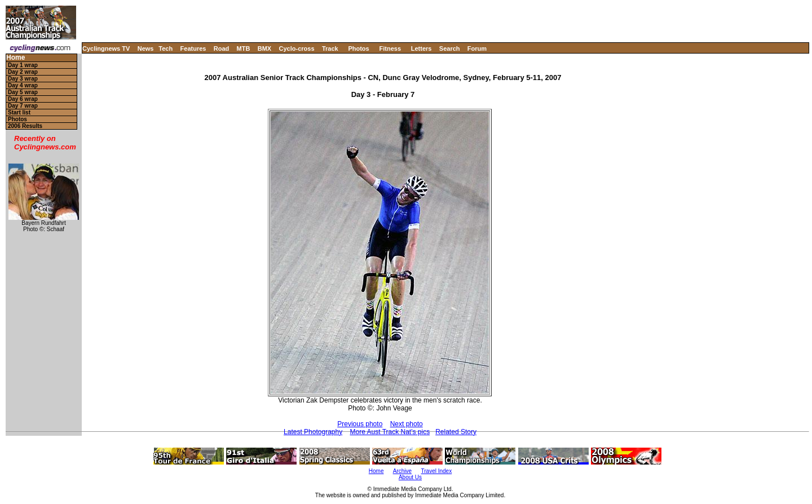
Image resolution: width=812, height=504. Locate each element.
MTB (244, 48)
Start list (19, 112)
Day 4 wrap (23, 85)
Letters (422, 48)
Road (222, 48)
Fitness (390, 48)
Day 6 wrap (23, 99)
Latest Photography (313, 432)
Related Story (456, 432)
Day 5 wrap (23, 92)
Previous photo (360, 424)
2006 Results (25, 126)
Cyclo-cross (297, 48)
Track (330, 48)
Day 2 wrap (23, 72)
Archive (402, 471)
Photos (358, 48)
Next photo (407, 424)
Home (16, 58)
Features (193, 48)
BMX (264, 48)
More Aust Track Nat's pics (390, 432)
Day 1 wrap (23, 65)
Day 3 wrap (23, 79)
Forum (477, 48)
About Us (410, 477)
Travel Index (437, 471)
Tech (166, 48)
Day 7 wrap (23, 106)
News (146, 48)
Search (450, 48)
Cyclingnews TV (106, 48)
